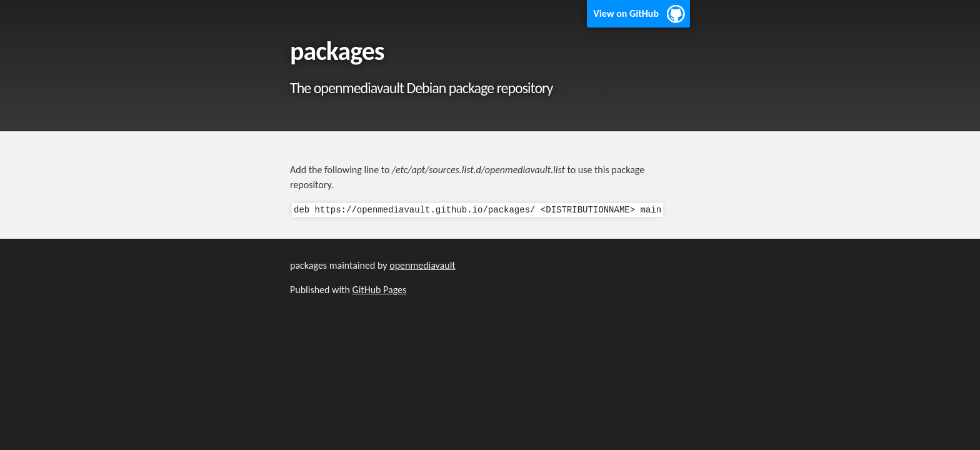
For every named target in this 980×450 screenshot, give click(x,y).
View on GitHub (626, 13)
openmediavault (422, 265)
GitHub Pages (380, 290)
